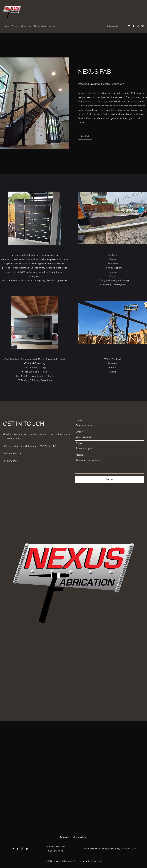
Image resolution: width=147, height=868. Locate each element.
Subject (79, 443)
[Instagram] (138, 26)
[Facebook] (133, 26)
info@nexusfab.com (115, 26)
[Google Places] (129, 26)
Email (79, 432)
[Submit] (109, 479)
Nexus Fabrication (74, 837)
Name (79, 420)
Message (80, 455)
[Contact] (85, 136)
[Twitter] (142, 26)
